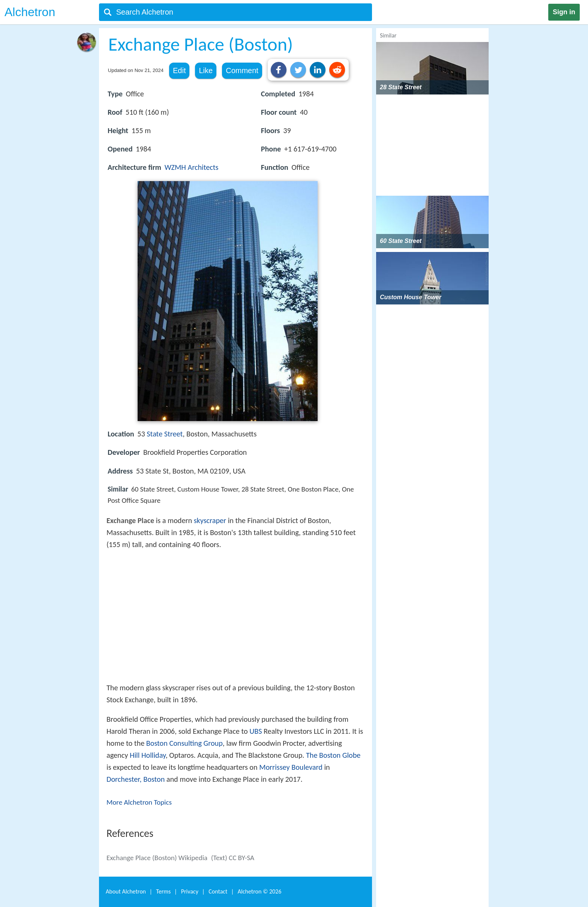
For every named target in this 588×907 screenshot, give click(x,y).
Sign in (564, 12)
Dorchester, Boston (136, 779)
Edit (179, 70)
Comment (242, 70)
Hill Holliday (148, 755)
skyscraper (210, 520)
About (126, 891)
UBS (256, 731)
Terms (163, 891)
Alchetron (30, 12)
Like (206, 70)
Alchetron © (260, 891)
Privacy (190, 891)
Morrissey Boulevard (291, 767)
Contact (218, 891)
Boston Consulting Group (184, 743)
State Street (165, 434)
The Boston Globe (333, 755)
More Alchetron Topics (139, 802)
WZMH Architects (192, 167)
